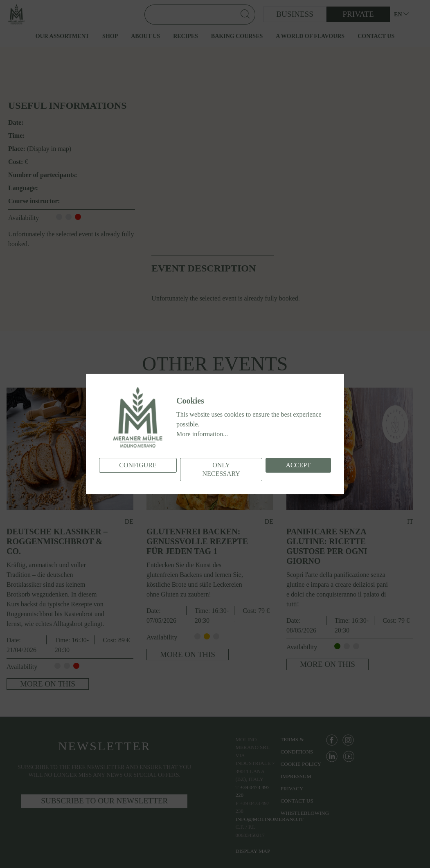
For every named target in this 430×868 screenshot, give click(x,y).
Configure (138, 465)
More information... (202, 434)
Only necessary (221, 469)
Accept (298, 465)
